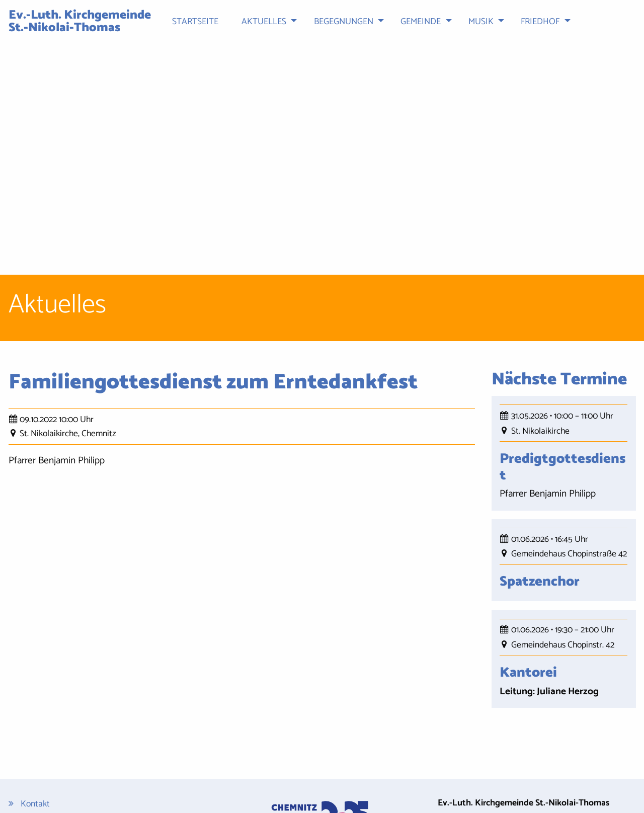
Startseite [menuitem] (195, 22)
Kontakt (35, 702)
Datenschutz (44, 717)
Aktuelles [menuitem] (264, 22)
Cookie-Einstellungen (59, 770)
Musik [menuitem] (481, 22)
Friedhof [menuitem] (540, 22)
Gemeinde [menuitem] (421, 22)
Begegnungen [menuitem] (344, 22)
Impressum (41, 732)
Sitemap (36, 747)
